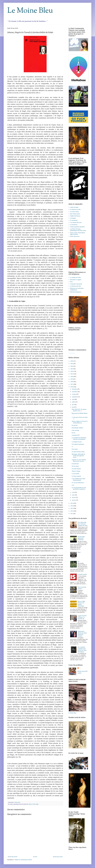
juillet (74, 402)
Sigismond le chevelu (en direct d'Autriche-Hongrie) (82, 634)
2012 (72, 511)
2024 (72, 366)
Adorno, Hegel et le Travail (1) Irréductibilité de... (80, 422)
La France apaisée (76, 476)
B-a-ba (73, 433)
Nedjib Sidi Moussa (75, 216)
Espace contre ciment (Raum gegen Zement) (78, 233)
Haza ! (79, 552)
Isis (79, 562)
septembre (75, 397)
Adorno (30, 804)
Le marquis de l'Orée (75, 277)
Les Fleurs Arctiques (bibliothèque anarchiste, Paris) (78, 230)
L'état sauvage (75, 430)
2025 (72, 364)
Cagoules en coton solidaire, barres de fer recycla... (79, 460)
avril (73, 492)
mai (73, 407)
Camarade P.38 (76, 435)
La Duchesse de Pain (75, 286)
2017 (72, 384)
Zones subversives (75, 236)
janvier (74, 500)
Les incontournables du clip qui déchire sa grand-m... (79, 488)
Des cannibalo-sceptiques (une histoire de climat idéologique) (82, 649)
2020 (72, 377)
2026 (72, 361)
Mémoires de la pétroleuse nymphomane (77, 289)
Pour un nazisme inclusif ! (82, 588)
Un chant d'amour (76, 469)
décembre (75, 389)
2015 (72, 503)
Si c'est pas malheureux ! (78, 483)
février (74, 497)
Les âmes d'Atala (75, 212)
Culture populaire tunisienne (77, 227)
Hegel (37, 804)
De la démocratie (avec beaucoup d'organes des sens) (83, 524)
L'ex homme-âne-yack (76, 223)
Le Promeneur (74, 225)
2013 (72, 508)
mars (73, 495)
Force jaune (75, 449)
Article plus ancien (58, 857)
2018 (72, 382)
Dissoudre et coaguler (76, 280)
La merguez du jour (77, 442)
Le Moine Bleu (30, 11)
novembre (75, 392)
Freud (34, 804)
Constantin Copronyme (76, 284)
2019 (72, 379)
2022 (72, 371)
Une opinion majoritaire (78, 444)
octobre (74, 394)
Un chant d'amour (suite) (78, 452)
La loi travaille (75, 474)
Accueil (35, 857)
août (73, 399)
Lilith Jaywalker (74, 207)
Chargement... (72, 353)
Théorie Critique (76, 471)
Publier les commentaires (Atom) (23, 860)
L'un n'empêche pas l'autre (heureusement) (78, 479)
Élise (71, 282)
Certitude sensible (82, 574)
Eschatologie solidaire (77, 428)
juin (73, 405)
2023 (72, 369)
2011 (72, 514)
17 (72, 447)
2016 (72, 387)
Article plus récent (12, 857)
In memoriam (75, 464)
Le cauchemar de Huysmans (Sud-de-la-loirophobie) (79, 438)
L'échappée (73, 218)
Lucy (73, 485)
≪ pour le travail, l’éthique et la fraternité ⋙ (82, 617)
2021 (72, 374)
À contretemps (74, 220)
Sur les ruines (75, 466)
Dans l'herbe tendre (75, 214)
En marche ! (75, 425)
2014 (72, 506)
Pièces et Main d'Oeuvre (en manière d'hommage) (81, 604)
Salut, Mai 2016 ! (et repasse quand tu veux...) (79, 410)
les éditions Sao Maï (75, 209)
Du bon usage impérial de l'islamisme (81, 538)
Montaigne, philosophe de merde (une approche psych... (78, 456)
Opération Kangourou (76, 292)
